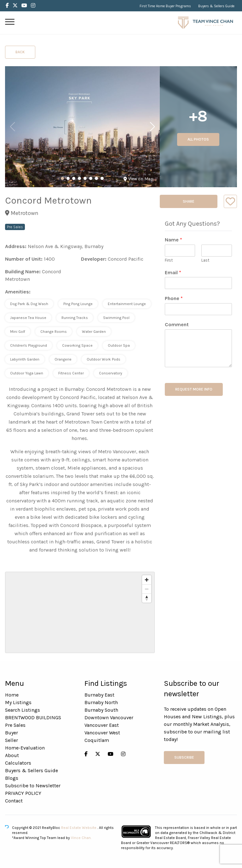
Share (189, 201)
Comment (177, 324)
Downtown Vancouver (109, 718)
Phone (174, 298)
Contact (14, 801)
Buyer (12, 733)
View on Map (138, 179)
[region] (80, 612)
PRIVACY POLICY (23, 793)
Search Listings (23, 710)
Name (173, 240)
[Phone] (198, 309)
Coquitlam (97, 740)
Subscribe (184, 757)
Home (12, 695)
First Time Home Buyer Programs (165, 6)
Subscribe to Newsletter (33, 786)
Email (173, 272)
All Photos (198, 139)
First (169, 260)
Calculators (18, 763)
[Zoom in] (147, 580)
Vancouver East (102, 725)
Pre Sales (15, 725)
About (12, 755)
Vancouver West (102, 733)
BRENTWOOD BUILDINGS (33, 718)
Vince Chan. (81, 838)
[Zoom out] (147, 589)
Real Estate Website (79, 828)
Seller (12, 740)
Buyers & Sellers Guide (216, 6)
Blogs (12, 778)
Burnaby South (101, 710)
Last (205, 260)
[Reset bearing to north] (147, 598)
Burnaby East (99, 695)
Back (20, 52)
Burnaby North (101, 702)
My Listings (18, 702)
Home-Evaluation (25, 748)
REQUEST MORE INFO (194, 389)
